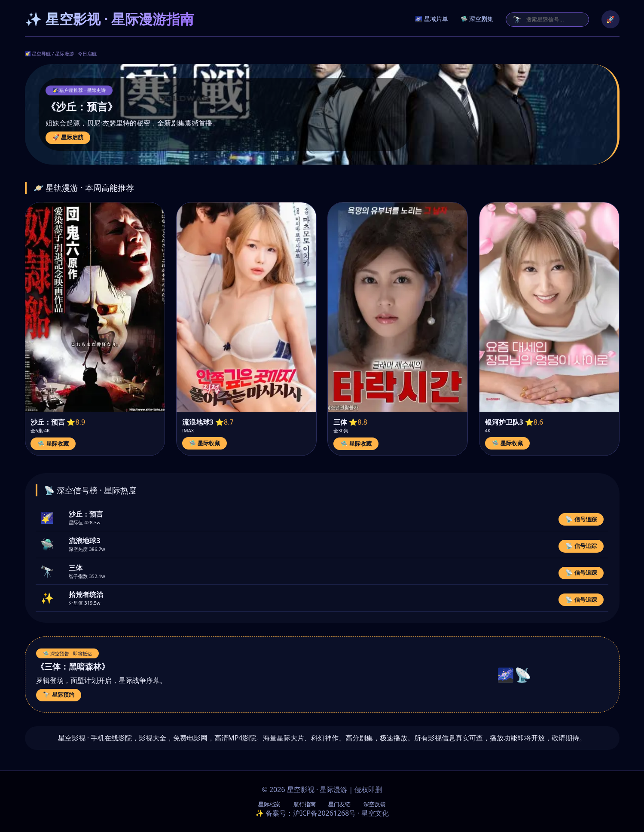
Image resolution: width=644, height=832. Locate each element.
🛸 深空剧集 (477, 19)
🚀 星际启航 (68, 137)
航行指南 (305, 804)
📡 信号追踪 (581, 519)
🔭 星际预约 (59, 695)
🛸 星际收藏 (53, 444)
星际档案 (269, 804)
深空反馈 (375, 804)
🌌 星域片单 (432, 19)
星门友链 (339, 804)
